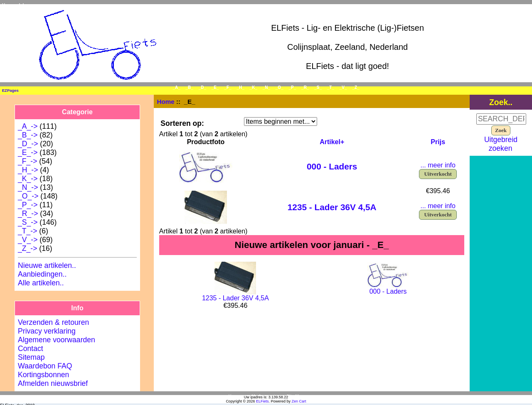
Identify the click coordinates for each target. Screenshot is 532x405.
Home (8, 5)
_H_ (240, 87)
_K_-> (28, 179)
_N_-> (28, 187)
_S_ (318, 87)
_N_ (266, 87)
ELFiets (262, 401)
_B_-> (28, 135)
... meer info (438, 165)
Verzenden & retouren (53, 322)
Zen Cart (299, 401)
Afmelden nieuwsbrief (53, 383)
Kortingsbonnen (43, 375)
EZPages (10, 90)
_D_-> (28, 144)
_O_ (280, 87)
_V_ (343, 87)
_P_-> (28, 205)
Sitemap (31, 357)
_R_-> (28, 214)
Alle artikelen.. (41, 283)
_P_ (293, 87)
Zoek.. (501, 102)
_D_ (202, 87)
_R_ (305, 87)
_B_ (190, 87)
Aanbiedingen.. (42, 274)
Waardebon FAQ (45, 366)
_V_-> (28, 240)
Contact (31, 349)
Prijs (438, 142)
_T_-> (27, 231)
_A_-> (28, 126)
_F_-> (27, 161)
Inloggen (28, 5)
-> (28, 152)
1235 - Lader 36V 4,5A (332, 207)
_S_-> (28, 222)
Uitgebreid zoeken (501, 144)
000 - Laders (332, 166)
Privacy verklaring (47, 331)
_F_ (228, 87)
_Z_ (356, 87)
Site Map (295, 396)
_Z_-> (27, 248)
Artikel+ (332, 142)
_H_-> (28, 170)
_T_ (331, 87)
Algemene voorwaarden (57, 340)
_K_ (254, 87)
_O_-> (28, 196)
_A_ (176, 87)
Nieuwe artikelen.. (47, 265)
